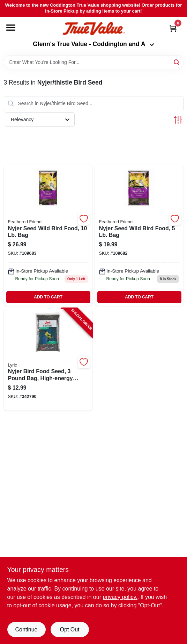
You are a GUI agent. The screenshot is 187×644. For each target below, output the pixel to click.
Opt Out (69, 629)
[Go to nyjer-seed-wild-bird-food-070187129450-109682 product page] (139, 235)
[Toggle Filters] (178, 120)
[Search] (177, 62)
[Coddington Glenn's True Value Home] (93, 29)
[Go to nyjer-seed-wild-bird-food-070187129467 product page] (48, 235)
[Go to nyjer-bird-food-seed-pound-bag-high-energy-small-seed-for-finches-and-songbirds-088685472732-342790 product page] (48, 360)
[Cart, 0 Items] (173, 28)
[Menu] (11, 28)
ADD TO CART (48, 297)
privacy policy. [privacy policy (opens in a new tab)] (120, 597)
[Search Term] (94, 62)
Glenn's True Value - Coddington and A (93, 44)
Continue (26, 629)
